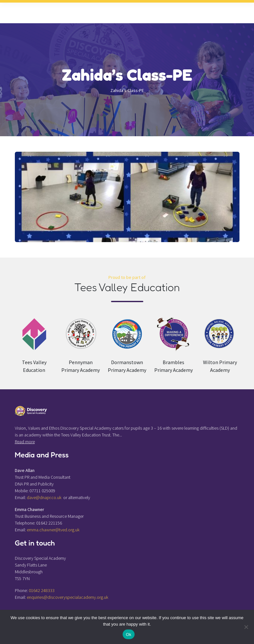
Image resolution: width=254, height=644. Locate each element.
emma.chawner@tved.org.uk (53, 530)
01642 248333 (42, 590)
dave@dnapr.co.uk (44, 497)
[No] (246, 627)
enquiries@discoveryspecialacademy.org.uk (67, 597)
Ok (129, 634)
